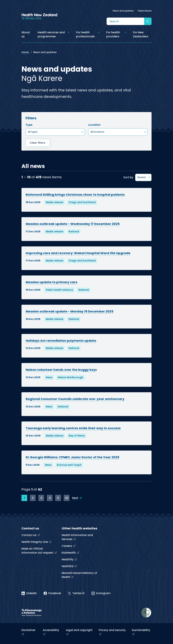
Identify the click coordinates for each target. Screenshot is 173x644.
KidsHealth (69, 553)
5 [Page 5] (58, 498)
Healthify (68, 559)
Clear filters (38, 143)
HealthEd (68, 566)
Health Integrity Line (35, 542)
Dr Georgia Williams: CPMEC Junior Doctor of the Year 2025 (72, 457)
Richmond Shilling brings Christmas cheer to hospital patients (75, 195)
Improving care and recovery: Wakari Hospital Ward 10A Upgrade (78, 253)
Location (94, 125)
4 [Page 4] (50, 498)
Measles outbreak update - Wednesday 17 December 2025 (73, 224)
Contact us (29, 535)
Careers (67, 546)
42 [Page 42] (67, 498)
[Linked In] (29, 593)
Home (25, 52)
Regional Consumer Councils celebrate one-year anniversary (75, 399)
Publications (145, 11)
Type (29, 125)
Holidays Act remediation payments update (61, 341)
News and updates (123, 11)
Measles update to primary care (52, 282)
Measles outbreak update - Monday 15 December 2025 (70, 311)
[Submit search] (148, 21)
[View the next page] (77, 498)
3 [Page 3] (41, 498)
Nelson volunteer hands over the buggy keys (61, 370)
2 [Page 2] (33, 498)
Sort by (128, 177)
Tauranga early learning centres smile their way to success (73, 428)
